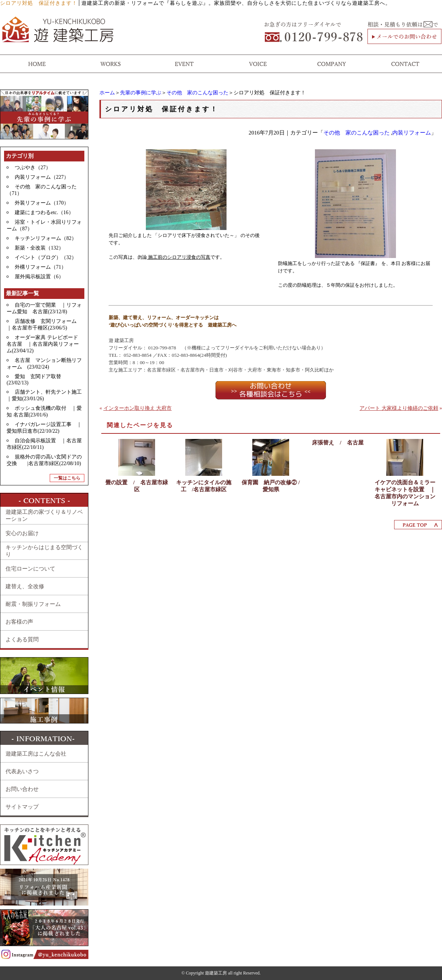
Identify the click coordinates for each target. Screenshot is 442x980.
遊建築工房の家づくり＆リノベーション (44, 515)
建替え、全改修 (25, 586)
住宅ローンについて (30, 569)
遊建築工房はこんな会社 (36, 754)
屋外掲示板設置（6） (39, 277)
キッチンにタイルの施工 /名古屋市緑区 (204, 486)
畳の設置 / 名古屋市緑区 (136, 486)
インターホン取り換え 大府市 (138, 408)
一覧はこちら (67, 478)
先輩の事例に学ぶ (141, 93)
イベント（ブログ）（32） (46, 257)
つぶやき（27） (33, 168)
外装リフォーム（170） (42, 203)
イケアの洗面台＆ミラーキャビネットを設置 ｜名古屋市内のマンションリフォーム (405, 493)
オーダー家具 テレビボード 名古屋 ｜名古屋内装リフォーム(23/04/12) (45, 344)
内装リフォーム (412, 133)
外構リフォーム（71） (41, 267)
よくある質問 (22, 639)
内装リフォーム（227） (42, 177)
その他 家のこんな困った (197, 93)
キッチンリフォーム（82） (46, 238)
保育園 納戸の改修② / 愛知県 (271, 486)
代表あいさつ (22, 771)
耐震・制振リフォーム (33, 604)
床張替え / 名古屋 (338, 443)
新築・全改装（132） (39, 248)
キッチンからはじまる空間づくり (44, 551)
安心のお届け (22, 533)
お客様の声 (19, 622)
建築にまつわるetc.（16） (44, 212)
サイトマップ (22, 807)
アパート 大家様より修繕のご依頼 (399, 408)
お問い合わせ (22, 789)
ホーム (107, 93)
